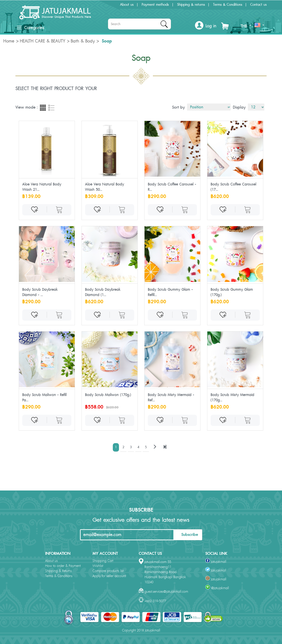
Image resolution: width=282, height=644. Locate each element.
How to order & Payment (63, 566)
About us (127, 5)
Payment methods (155, 5)
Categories (31, 28)
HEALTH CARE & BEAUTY (43, 41)
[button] (206, 26)
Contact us (258, 5)
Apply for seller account (109, 576)
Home (9, 41)
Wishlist (98, 566)
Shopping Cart (103, 561)
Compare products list (108, 571)
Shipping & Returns (58, 571)
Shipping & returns (191, 5)
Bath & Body (83, 41)
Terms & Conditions (228, 5)
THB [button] (246, 26)
